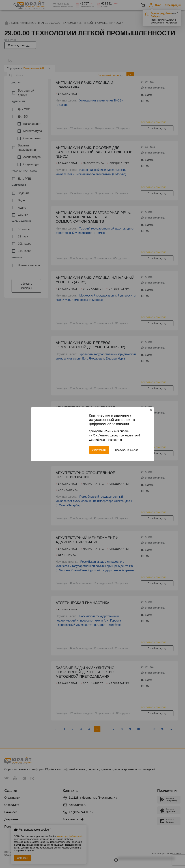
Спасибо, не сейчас (127, 450)
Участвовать (99, 450)
